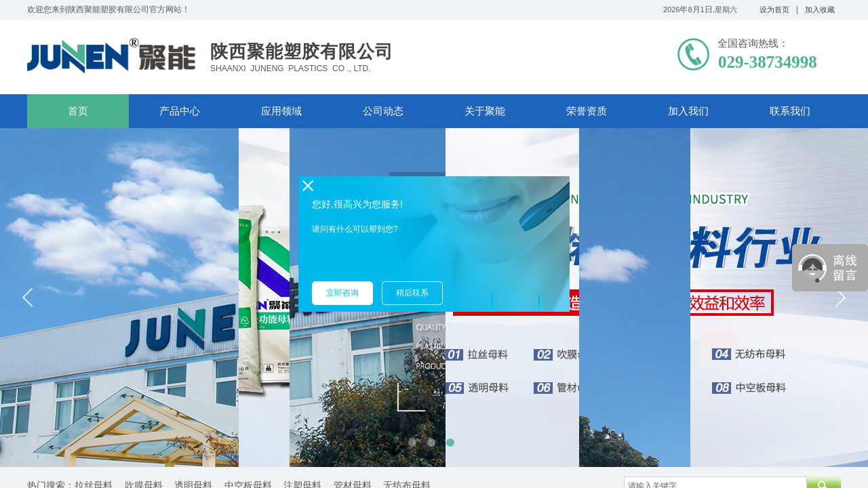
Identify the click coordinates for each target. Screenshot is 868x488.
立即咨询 (342, 293)
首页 (78, 111)
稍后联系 (412, 293)
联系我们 (790, 111)
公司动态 (383, 111)
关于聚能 (485, 111)
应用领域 (281, 111)
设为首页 (774, 9)
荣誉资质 (587, 111)
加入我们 (688, 111)
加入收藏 (820, 9)
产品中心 (180, 111)
